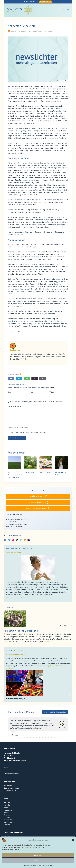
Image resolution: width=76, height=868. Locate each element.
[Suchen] (64, 10)
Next (69, 726)
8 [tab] (31, 738)
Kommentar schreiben (15, 407)
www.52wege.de (14, 321)
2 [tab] (13, 738)
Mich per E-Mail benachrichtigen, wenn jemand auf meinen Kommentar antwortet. (35, 402)
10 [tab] (37, 738)
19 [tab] (63, 738)
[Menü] (68, 10)
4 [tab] (19, 738)
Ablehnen (38, 861)
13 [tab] (45, 738)
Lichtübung (8, 817)
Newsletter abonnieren (12, 774)
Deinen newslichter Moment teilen (55, 712)
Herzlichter (8, 810)
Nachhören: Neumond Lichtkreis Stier (21, 631)
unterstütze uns (45, 2)
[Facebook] (11, 378)
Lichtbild (7, 825)
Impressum (51, 865)
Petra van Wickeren (14, 552)
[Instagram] (13, 540)
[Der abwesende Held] (62, 463)
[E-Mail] (35, 378)
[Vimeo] (21, 540)
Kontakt (6, 767)
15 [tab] (51, 738)
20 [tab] (66, 738)
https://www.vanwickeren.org (17, 598)
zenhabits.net (60, 321)
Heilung (7, 807)
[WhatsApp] (27, 378)
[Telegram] (19, 378)
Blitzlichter (8, 822)
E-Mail (31, 392)
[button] (73, 840)
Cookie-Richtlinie (27, 865)
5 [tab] (22, 738)
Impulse (7, 812)
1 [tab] (10, 738)
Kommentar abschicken (17, 438)
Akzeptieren (38, 855)
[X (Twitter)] (17, 540)
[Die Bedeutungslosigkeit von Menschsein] (14, 463)
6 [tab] (25, 738)
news (11, 331)
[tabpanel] (38, 726)
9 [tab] (34, 738)
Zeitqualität (8, 820)
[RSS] (25, 540)
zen (18, 331)
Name (10, 392)
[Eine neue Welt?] (30, 463)
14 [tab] (48, 738)
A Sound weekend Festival (16, 654)
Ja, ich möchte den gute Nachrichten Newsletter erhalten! (27, 432)
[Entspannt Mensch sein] (46, 463)
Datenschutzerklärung (40, 865)
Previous (7, 726)
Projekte (7, 803)
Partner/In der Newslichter (21, 548)
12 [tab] (42, 738)
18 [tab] (60, 738)
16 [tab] (54, 738)
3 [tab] (16, 738)
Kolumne (49, 31)
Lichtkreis (9, 608)
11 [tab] (39, 738)
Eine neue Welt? (29, 472)
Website (52, 392)
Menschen (7, 805)
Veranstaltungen (15, 650)
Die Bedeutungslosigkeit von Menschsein (15, 475)
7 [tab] (28, 738)
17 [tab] (57, 738)
